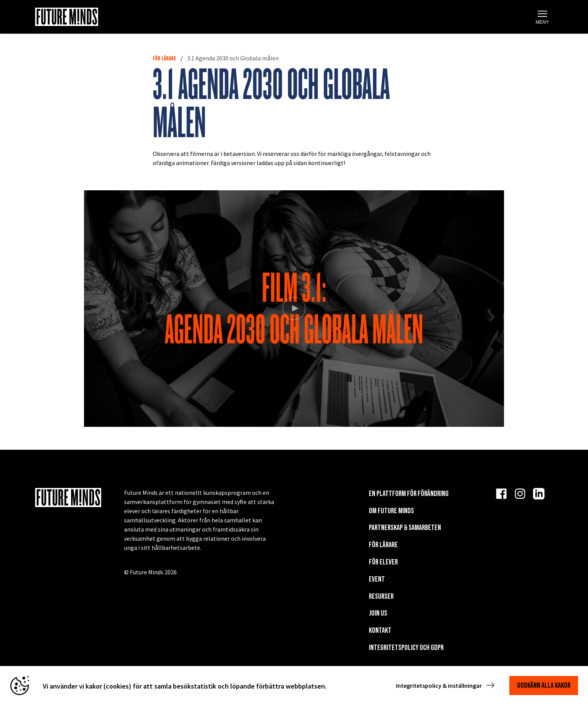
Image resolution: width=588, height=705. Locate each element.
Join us (378, 613)
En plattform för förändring (409, 494)
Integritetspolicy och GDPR (406, 648)
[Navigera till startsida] (67, 17)
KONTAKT (380, 630)
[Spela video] (294, 308)
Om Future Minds (391, 511)
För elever (383, 562)
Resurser (381, 596)
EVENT (377, 579)
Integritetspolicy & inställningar (446, 685)
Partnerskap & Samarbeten (405, 528)
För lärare (165, 59)
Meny (542, 17)
